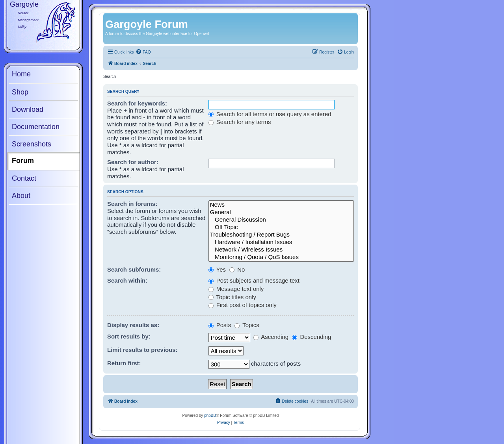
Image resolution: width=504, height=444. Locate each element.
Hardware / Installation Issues (281, 242)
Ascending (271, 337)
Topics (247, 325)
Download (28, 109)
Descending (312, 337)
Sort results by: (129, 336)
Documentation (36, 127)
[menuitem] (143, 52)
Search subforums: (134, 269)
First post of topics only (243, 305)
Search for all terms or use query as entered (270, 114)
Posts (220, 325)
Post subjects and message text (254, 280)
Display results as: (133, 325)
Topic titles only (232, 297)
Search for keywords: (137, 103)
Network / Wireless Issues (281, 250)
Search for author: (133, 162)
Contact (24, 178)
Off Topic (281, 227)
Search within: (127, 280)
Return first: (124, 363)
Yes (217, 269)
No (237, 269)
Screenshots (32, 144)
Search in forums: (132, 204)
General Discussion (281, 220)
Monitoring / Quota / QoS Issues (281, 257)
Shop (20, 92)
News (281, 205)
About (21, 196)
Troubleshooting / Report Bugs (281, 235)
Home (21, 74)
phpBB (210, 415)
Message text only (236, 289)
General (281, 212)
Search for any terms (240, 122)
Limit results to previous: (142, 350)
